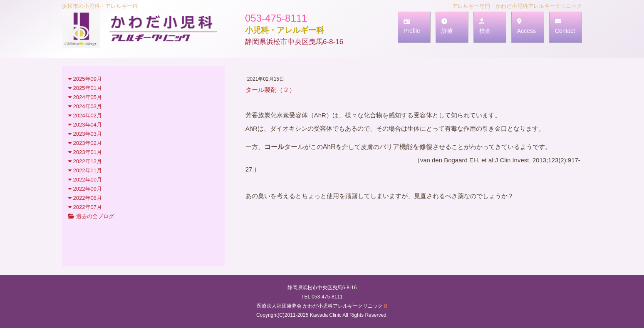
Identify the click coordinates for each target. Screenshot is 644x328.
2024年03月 (85, 106)
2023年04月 (85, 125)
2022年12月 (85, 161)
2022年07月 (85, 207)
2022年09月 (85, 189)
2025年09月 (85, 79)
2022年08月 (85, 198)
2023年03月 (85, 134)
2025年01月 (85, 88)
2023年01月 (85, 152)
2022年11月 (85, 170)
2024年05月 (85, 97)
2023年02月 (85, 143)
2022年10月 (85, 180)
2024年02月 (85, 116)
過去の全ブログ (91, 216)
